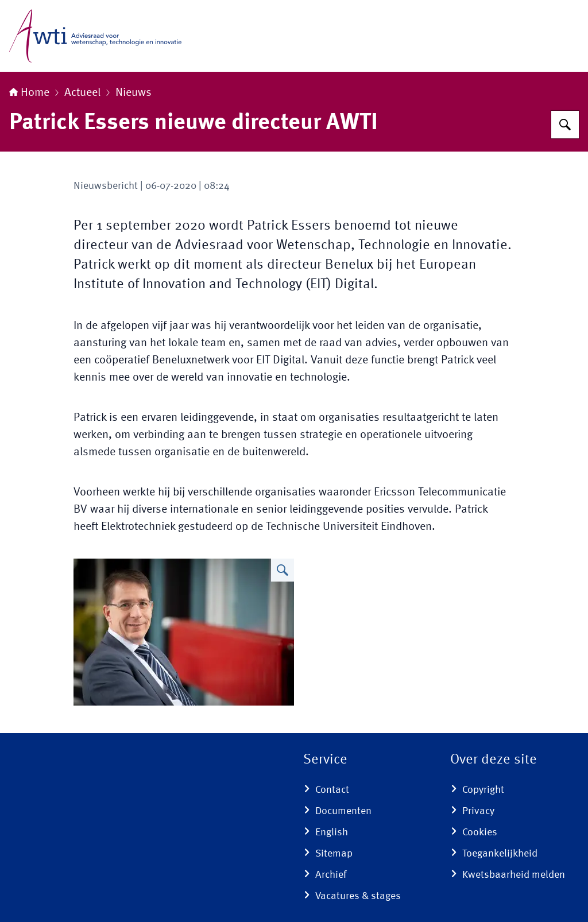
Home (29, 93)
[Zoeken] (565, 125)
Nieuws (134, 93)
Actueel (82, 93)
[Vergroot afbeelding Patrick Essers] (283, 570)
